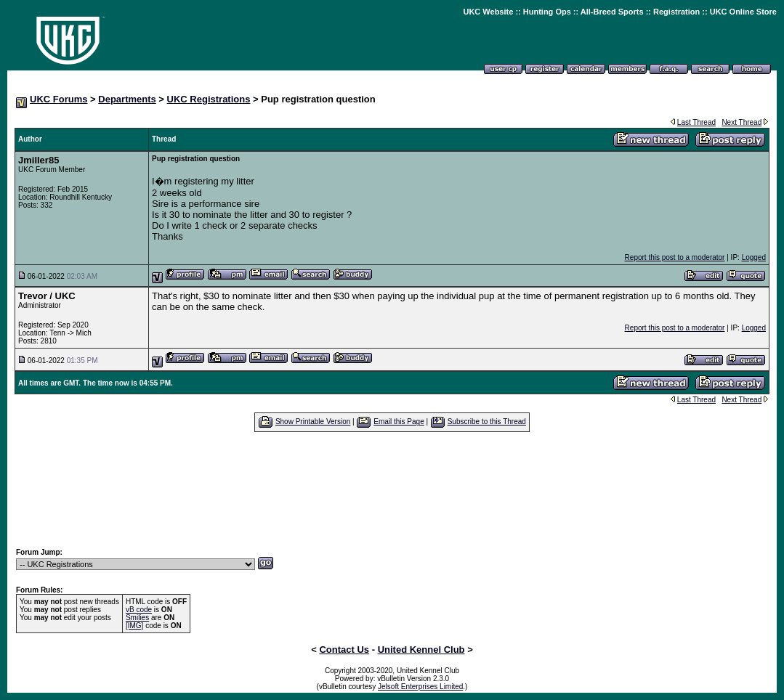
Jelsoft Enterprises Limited (420, 687)
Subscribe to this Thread (487, 422)
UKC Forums (58, 99)
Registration (676, 12)
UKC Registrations (209, 99)
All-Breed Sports (612, 12)
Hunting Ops (547, 12)
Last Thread (696, 122)
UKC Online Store (743, 12)
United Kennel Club (421, 650)
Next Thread (741, 122)
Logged (754, 257)
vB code (139, 610)
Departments (127, 99)
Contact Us (344, 650)
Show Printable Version (313, 422)
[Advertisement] (392, 489)
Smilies (137, 618)
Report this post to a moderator (675, 257)
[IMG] (134, 626)
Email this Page (399, 422)
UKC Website (488, 12)
